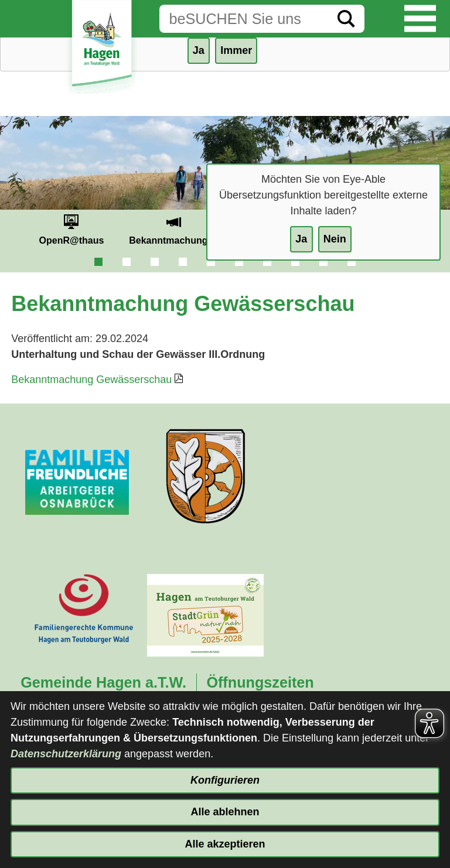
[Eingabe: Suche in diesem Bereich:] (244, 19)
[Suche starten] (346, 19)
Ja (301, 239)
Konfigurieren (225, 780)
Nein (335, 239)
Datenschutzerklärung (66, 754)
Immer (236, 50)
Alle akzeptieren (225, 844)
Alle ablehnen (225, 812)
